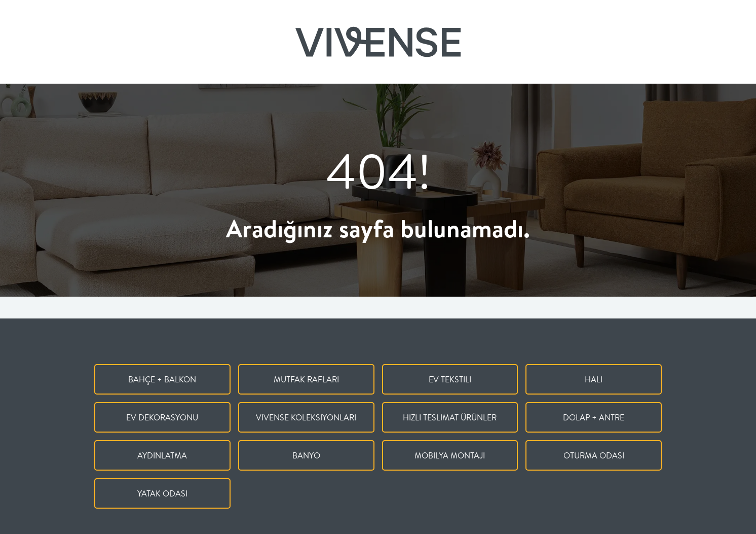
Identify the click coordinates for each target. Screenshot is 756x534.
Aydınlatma (162, 455)
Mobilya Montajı (450, 455)
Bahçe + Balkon (162, 379)
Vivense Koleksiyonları (306, 417)
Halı (594, 379)
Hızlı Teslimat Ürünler (450, 417)
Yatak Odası (162, 493)
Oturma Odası (594, 455)
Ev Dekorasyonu (162, 417)
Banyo (306, 455)
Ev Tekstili (450, 379)
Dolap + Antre (594, 417)
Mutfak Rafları (306, 379)
